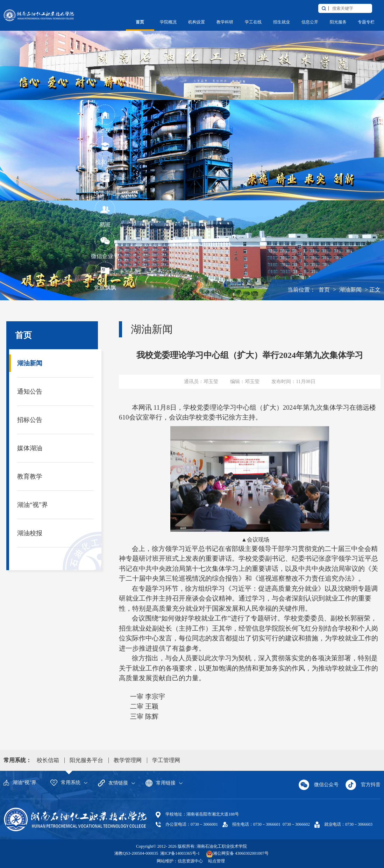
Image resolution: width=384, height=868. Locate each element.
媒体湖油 (30, 448)
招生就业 (282, 22)
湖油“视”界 (33, 505)
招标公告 (30, 420)
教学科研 (225, 22)
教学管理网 (128, 760)
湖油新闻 (350, 290)
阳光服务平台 (86, 760)
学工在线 (253, 22)
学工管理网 (166, 760)
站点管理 (216, 861)
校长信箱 (48, 760)
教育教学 (30, 476)
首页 (140, 22)
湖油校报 (30, 533)
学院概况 (168, 22)
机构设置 (197, 22)
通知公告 (30, 392)
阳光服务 (338, 22)
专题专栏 (366, 22)
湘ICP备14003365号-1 (179, 853)
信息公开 (310, 22)
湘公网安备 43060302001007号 (241, 853)
